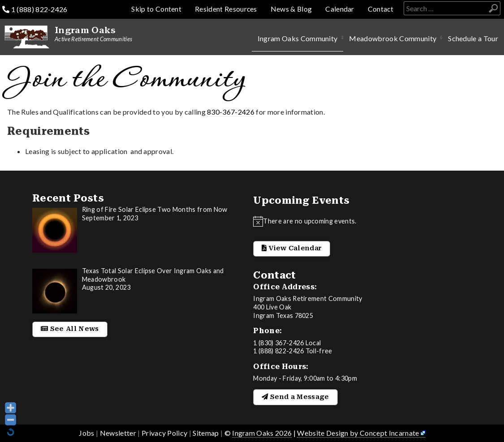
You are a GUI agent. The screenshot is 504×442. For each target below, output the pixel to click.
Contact (380, 9)
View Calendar (292, 248)
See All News (70, 329)
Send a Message (295, 397)
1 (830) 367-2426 (278, 343)
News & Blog (291, 9)
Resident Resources (225, 9)
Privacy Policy (164, 433)
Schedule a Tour (473, 38)
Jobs (86, 433)
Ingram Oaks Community (298, 38)
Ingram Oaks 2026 (262, 433)
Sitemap (206, 433)
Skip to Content (155, 9)
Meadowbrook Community (393, 38)
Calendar (339, 9)
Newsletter (118, 433)
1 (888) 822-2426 (35, 9)
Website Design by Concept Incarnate (358, 433)
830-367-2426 (231, 112)
